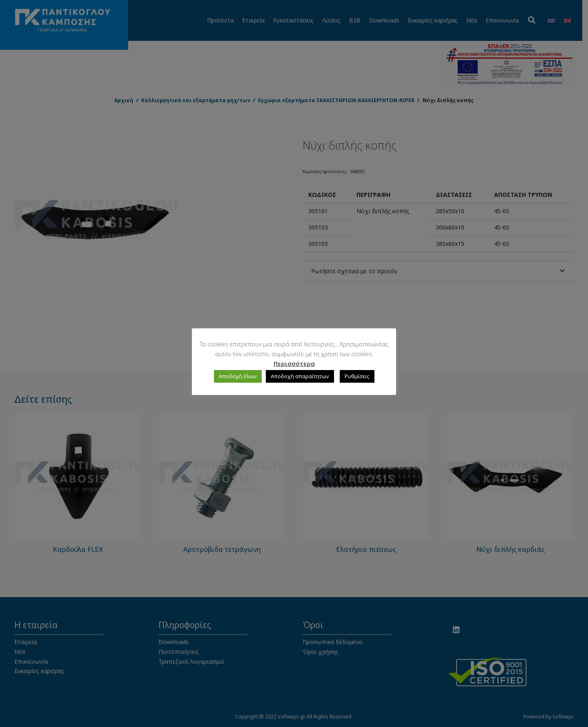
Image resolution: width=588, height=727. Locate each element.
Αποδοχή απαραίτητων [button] (300, 376)
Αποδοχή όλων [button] (238, 376)
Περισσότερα (294, 363)
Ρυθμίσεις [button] (357, 376)
